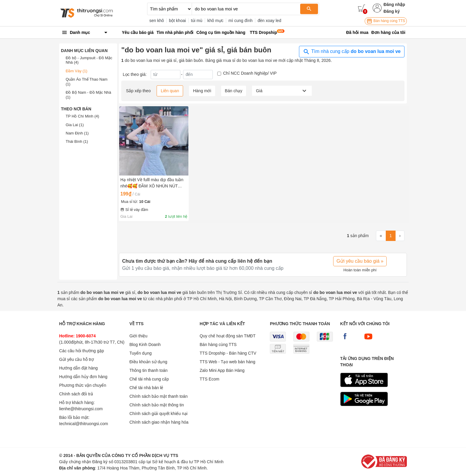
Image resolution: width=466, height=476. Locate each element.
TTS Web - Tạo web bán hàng (228, 362)
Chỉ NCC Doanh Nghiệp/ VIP (250, 73)
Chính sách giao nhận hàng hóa (159, 422)
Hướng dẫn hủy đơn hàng (83, 377)
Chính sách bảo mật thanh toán (158, 396)
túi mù (197, 21)
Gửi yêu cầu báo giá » (360, 261)
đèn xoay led (269, 21)
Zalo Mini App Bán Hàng (222, 370)
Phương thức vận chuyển (83, 385)
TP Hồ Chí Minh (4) (82, 116)
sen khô (157, 21)
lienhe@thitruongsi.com (81, 409)
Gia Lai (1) (75, 125)
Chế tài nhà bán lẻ (146, 388)
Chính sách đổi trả (76, 394)
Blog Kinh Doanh (145, 345)
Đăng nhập (394, 4)
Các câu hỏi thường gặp (82, 351)
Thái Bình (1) (77, 141)
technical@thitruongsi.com (84, 424)
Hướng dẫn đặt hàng (78, 368)
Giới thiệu (138, 336)
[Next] (400, 236)
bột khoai (178, 21)
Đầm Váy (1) (77, 71)
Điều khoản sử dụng (148, 362)
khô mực (215, 21)
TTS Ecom (210, 379)
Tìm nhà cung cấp (352, 52)
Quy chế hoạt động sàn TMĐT (228, 336)
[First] (381, 236)
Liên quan (170, 91)
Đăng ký (391, 11)
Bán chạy (234, 91)
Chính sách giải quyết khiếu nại (158, 414)
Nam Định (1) (77, 133)
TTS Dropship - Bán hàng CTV (228, 353)
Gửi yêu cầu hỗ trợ (77, 359)
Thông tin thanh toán (148, 370)
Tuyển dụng (140, 353)
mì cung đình (241, 21)
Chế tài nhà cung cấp (149, 379)
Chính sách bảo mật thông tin (156, 405)
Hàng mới (202, 91)
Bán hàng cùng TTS (386, 21)
